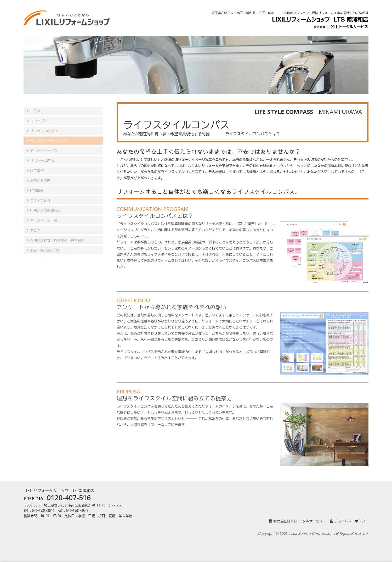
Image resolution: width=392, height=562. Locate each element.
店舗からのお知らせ (45, 206)
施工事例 (37, 166)
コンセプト (39, 117)
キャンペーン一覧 (44, 216)
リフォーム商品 (42, 156)
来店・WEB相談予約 (45, 246)
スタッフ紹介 (40, 196)
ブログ (35, 226)
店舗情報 (37, 186)
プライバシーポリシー (349, 521)
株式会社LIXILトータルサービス (296, 521)
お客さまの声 (40, 176)
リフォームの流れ (44, 127)
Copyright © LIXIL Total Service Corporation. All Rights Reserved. (313, 534)
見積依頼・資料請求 (57, 236)
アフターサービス (44, 146)
